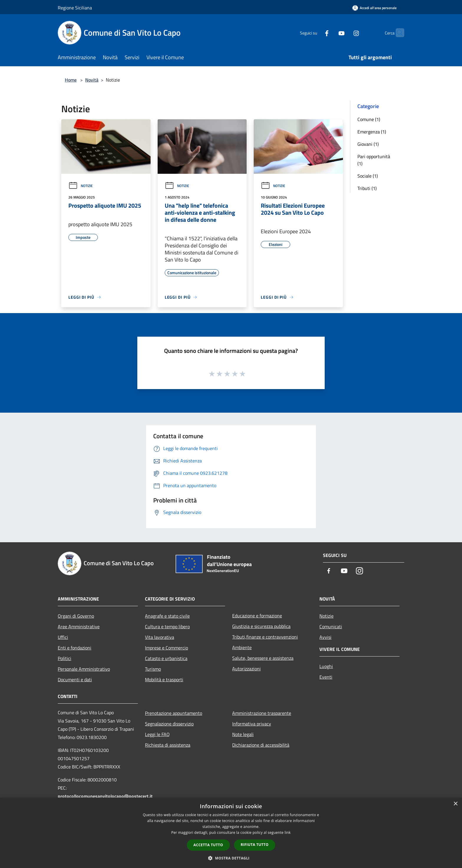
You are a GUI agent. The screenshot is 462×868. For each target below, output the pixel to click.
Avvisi (325, 637)
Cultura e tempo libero (167, 626)
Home (71, 80)
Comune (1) (369, 119)
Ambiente (242, 647)
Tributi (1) (367, 188)
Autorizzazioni (246, 669)
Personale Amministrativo (84, 669)
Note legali (243, 734)
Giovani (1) (368, 144)
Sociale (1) (368, 176)
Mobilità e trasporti (164, 679)
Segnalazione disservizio (169, 724)
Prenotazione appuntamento (174, 713)
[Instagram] (345, 33)
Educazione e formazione (257, 616)
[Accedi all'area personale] (374, 8)
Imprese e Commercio (166, 648)
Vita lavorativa (160, 637)
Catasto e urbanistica (166, 658)
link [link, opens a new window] (288, 833)
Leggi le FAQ (157, 734)
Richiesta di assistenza (168, 745)
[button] (231, 858)
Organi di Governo (76, 616)
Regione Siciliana (75, 8)
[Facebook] (315, 33)
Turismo (153, 669)
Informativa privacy (252, 724)
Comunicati (331, 626)
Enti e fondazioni (75, 648)
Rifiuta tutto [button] (255, 845)
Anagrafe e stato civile (167, 616)
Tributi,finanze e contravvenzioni (265, 637)
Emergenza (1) (372, 132)
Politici (65, 658)
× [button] (455, 804)
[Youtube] (330, 33)
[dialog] (231, 833)
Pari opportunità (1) (374, 160)
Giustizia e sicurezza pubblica (261, 626)
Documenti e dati (75, 679)
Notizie (81, 186)
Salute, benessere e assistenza (263, 658)
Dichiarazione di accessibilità (261, 745)
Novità (92, 80)
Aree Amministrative (79, 626)
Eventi (326, 677)
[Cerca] (397, 33)
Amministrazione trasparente (262, 713)
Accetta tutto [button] (208, 845)
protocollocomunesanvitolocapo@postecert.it (105, 796)
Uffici (63, 637)
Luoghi (326, 666)
